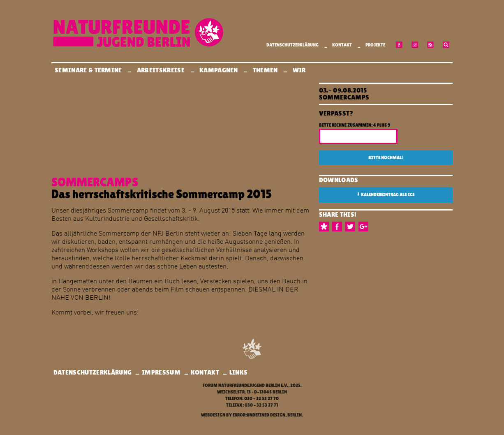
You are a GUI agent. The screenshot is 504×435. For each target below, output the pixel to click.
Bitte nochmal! (386, 158)
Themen (266, 70)
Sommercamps (344, 97)
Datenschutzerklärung (292, 45)
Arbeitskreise (162, 70)
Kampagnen (219, 70)
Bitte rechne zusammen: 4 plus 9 (355, 125)
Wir (300, 70)
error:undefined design (259, 415)
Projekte (375, 45)
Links (239, 372)
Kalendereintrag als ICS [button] (386, 194)
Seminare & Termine (89, 70)
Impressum (161, 372)
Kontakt (342, 45)
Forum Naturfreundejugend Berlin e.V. (245, 385)
